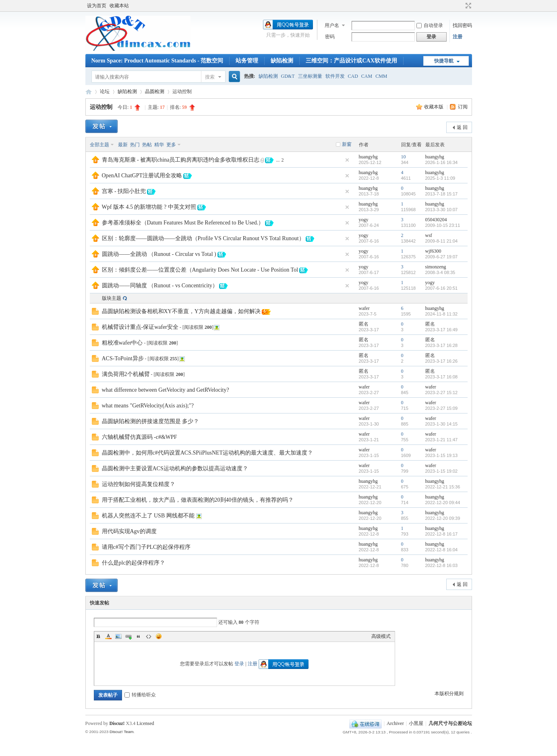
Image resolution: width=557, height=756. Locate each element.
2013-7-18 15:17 (442, 194)
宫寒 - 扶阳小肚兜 (124, 191)
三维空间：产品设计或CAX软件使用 (351, 61)
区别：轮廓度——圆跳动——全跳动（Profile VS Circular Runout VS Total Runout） (203, 238)
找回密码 (462, 25)
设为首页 (97, 6)
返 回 (462, 127)
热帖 (147, 145)
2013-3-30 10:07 (442, 210)
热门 (135, 145)
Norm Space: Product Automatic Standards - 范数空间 (157, 61)
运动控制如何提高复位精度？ (139, 484)
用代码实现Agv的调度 (129, 531)
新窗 (347, 144)
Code (149, 636)
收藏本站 (119, 6)
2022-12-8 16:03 (442, 565)
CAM (367, 76)
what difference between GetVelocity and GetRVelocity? (166, 390)
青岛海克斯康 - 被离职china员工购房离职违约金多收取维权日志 (181, 160)
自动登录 (430, 25)
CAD (353, 76)
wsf (429, 235)
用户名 (332, 25)
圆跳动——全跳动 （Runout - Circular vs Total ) (159, 254)
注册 (458, 37)
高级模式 (381, 636)
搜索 (210, 77)
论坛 (105, 91)
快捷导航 (444, 61)
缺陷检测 (282, 61)
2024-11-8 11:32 (442, 314)
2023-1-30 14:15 (442, 424)
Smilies (159, 636)
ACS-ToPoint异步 (123, 358)
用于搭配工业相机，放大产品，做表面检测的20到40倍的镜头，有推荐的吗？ (198, 500)
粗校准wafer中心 (122, 343)
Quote (139, 636)
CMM (381, 76)
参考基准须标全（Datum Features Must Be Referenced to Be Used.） (183, 223)
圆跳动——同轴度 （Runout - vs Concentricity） (160, 286)
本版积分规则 (449, 694)
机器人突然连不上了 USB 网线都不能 (148, 516)
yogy (364, 220)
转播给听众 (140, 695)
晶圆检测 (155, 91)
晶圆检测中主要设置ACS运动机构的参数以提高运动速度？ (175, 468)
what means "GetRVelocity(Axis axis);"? (148, 406)
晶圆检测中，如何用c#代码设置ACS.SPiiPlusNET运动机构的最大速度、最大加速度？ (208, 453)
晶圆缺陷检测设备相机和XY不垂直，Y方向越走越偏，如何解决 (181, 311)
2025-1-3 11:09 (440, 178)
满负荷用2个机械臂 (126, 374)
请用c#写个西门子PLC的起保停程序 (146, 547)
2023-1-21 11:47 (442, 440)
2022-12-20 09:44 (443, 503)
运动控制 (101, 107)
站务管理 (247, 61)
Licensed (145, 723)
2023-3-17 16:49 (442, 330)
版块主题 (112, 298)
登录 (239, 664)
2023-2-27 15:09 (442, 408)
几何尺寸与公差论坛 (89, 92)
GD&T (288, 76)
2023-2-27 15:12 (442, 393)
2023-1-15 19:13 (442, 455)
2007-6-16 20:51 (442, 288)
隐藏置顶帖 (347, 160)
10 (404, 157)
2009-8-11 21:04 (442, 241)
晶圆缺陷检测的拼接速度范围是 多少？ (151, 421)
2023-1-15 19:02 (442, 471)
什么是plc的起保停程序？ (134, 563)
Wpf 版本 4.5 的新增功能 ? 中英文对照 (149, 207)
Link (128, 636)
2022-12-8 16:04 (442, 550)
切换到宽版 (467, 6)
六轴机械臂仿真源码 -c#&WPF (140, 437)
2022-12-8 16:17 (442, 534)
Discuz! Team (122, 732)
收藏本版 (434, 107)
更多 (171, 145)
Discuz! (117, 723)
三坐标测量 (310, 76)
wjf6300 (433, 251)
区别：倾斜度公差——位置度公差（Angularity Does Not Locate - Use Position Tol (200, 270)
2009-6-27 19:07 (442, 257)
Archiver (395, 723)
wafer (364, 308)
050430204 (436, 220)
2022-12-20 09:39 (443, 518)
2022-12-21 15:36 (443, 487)
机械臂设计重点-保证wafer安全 (140, 327)
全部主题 (99, 145)
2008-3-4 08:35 (440, 272)
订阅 (463, 107)
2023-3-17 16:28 (442, 345)
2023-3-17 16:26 (442, 361)
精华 (159, 145)
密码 (330, 37)
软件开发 (335, 76)
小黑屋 (416, 723)
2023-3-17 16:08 (442, 377)
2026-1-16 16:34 (442, 162)
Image (118, 636)
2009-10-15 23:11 (443, 225)
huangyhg (368, 157)
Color (108, 636)
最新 (123, 145)
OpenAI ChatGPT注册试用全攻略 (142, 175)
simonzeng (436, 267)
